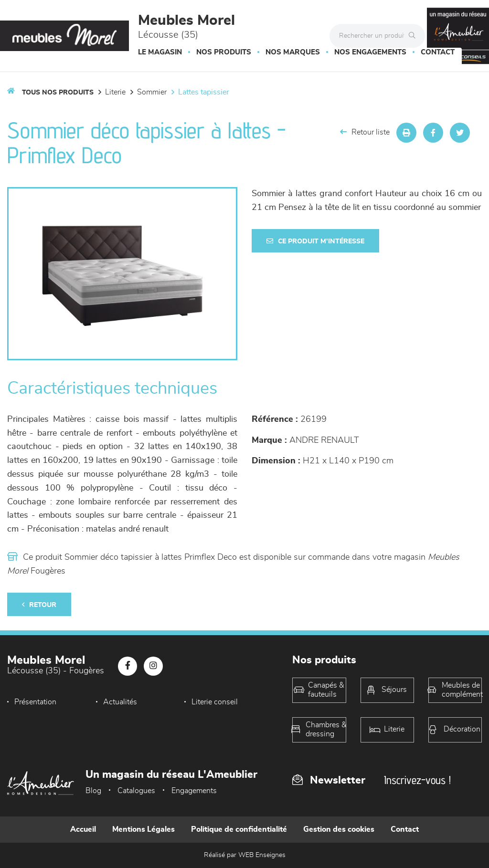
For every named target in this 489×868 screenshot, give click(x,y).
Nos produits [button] (224, 52)
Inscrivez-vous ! (417, 780)
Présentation (35, 702)
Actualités (120, 702)
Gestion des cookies (339, 829)
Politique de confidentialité (239, 829)
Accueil (83, 829)
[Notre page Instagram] (153, 666)
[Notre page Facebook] (128, 666)
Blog (93, 791)
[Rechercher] (415, 36)
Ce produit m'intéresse (315, 241)
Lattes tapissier (204, 92)
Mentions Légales (144, 829)
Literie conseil (215, 702)
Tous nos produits (58, 93)
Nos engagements (370, 52)
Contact (438, 52)
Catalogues (136, 791)
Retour (39, 605)
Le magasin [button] (160, 52)
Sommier (152, 92)
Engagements (194, 791)
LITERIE (115, 92)
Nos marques (293, 52)
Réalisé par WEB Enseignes (245, 855)
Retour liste (365, 132)
